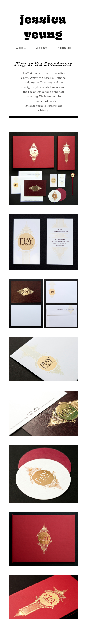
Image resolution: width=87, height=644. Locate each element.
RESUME (65, 48)
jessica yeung (43, 27)
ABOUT (42, 48)
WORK (21, 48)
